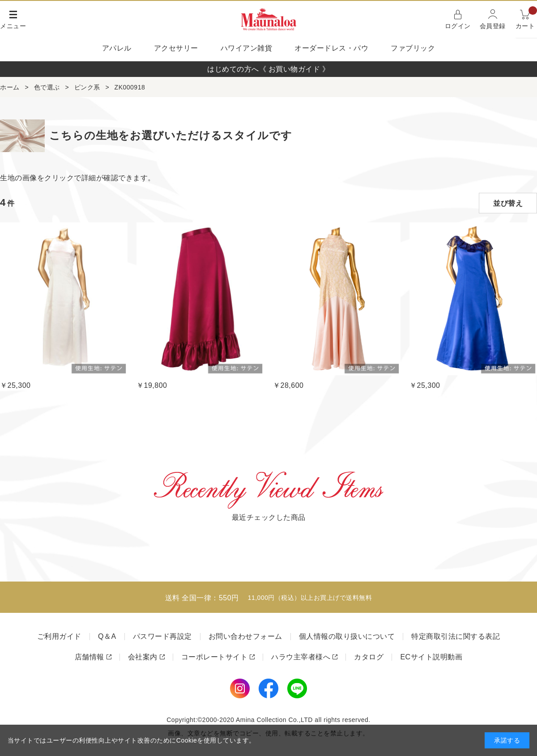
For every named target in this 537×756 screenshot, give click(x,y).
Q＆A (107, 636)
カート (526, 19)
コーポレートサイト (215, 657)
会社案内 (143, 657)
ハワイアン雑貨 (247, 48)
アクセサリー (176, 48)
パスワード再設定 (162, 636)
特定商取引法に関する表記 (456, 636)
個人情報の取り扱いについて (347, 636)
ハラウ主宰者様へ (301, 657)
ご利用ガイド (59, 636)
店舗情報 (89, 657)
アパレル (117, 48)
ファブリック (413, 48)
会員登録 (493, 26)
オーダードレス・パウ (331, 48)
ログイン (458, 26)
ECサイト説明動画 (431, 657)
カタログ (369, 657)
